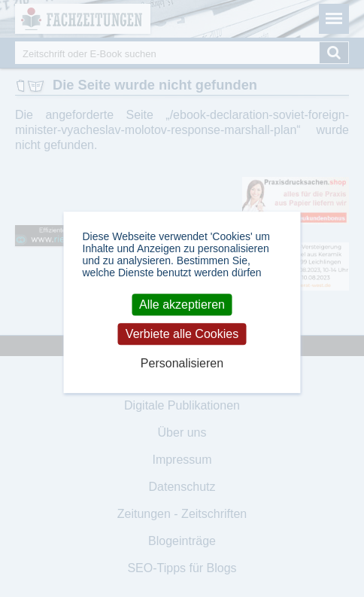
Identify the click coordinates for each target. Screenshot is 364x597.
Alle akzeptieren (182, 305)
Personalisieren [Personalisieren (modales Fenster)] (182, 363)
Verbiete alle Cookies (182, 334)
